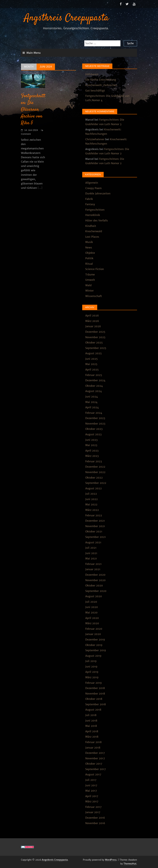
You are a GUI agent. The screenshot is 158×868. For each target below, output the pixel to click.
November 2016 (95, 823)
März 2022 (92, 510)
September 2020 (96, 591)
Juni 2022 (91, 499)
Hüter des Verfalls (97, 220)
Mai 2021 (91, 558)
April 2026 (92, 315)
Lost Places (92, 237)
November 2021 (95, 526)
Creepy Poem (93, 188)
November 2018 (95, 694)
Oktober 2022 (94, 478)
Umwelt (90, 280)
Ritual (89, 264)
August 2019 (93, 656)
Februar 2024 (94, 413)
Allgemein (92, 183)
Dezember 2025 (95, 332)
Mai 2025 (91, 364)
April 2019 (92, 672)
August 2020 (94, 596)
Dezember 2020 (95, 575)
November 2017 (95, 758)
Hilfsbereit (92, 74)
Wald (88, 285)
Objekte (90, 253)
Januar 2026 (93, 326)
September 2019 (96, 650)
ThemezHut (130, 864)
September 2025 (96, 348)
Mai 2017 (91, 791)
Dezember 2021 (95, 521)
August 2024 (94, 391)
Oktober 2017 (94, 764)
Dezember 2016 (95, 818)
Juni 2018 (91, 721)
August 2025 (94, 353)
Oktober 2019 (94, 645)
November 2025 (95, 337)
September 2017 (96, 769)
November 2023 (95, 424)
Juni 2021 (91, 553)
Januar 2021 (93, 569)
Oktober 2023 (94, 429)
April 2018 (92, 731)
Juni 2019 (91, 667)
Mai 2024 (91, 402)
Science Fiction (95, 269)
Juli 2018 (91, 715)
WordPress (111, 860)
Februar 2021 (93, 564)
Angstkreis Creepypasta (66, 18)
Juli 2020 (91, 602)
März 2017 (92, 801)
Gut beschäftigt (95, 91)
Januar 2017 (93, 812)
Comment (26, 134)
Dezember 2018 (95, 688)
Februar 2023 (94, 461)
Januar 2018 (93, 748)
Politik (89, 258)
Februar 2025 (94, 375)
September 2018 (96, 704)
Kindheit (91, 226)
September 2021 (96, 537)
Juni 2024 (91, 397)
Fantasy (90, 204)
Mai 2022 (91, 504)
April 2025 (92, 370)
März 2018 (92, 737)
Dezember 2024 (95, 380)
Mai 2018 (91, 726)
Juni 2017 (91, 785)
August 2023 (93, 434)
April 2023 (92, 451)
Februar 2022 (94, 515)
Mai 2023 (91, 445)
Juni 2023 (91, 440)
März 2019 (92, 677)
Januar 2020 (93, 634)
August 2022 (94, 488)
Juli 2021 (91, 548)
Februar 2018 (93, 742)
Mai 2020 (91, 612)
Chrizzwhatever (95, 139)
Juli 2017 (91, 780)
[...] (40, 188)
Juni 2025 (91, 359)
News (89, 247)
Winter (89, 291)
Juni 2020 (92, 607)
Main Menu (34, 53)
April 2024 (92, 407)
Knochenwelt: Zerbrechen (101, 85)
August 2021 (93, 542)
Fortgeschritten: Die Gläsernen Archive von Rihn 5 (33, 110)
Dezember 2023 (95, 418)
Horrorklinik (93, 215)
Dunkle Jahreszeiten (98, 193)
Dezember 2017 (95, 753)
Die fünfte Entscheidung (101, 80)
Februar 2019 (94, 683)
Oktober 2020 (94, 585)
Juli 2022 (91, 494)
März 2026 (92, 321)
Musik (89, 242)
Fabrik (89, 199)
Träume (90, 274)
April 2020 (92, 618)
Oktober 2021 (94, 531)
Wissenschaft (94, 296)
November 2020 (95, 580)
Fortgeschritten (95, 210)
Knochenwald (94, 231)
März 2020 (92, 623)
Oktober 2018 (94, 699)
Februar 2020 (94, 629)
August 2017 (93, 774)
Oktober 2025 (94, 343)
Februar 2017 (93, 807)
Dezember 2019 (95, 640)
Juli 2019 (91, 661)
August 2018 (93, 710)
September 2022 (96, 483)
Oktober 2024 (94, 386)
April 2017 (92, 796)
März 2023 (92, 456)
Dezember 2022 (95, 467)
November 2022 (95, 472)
